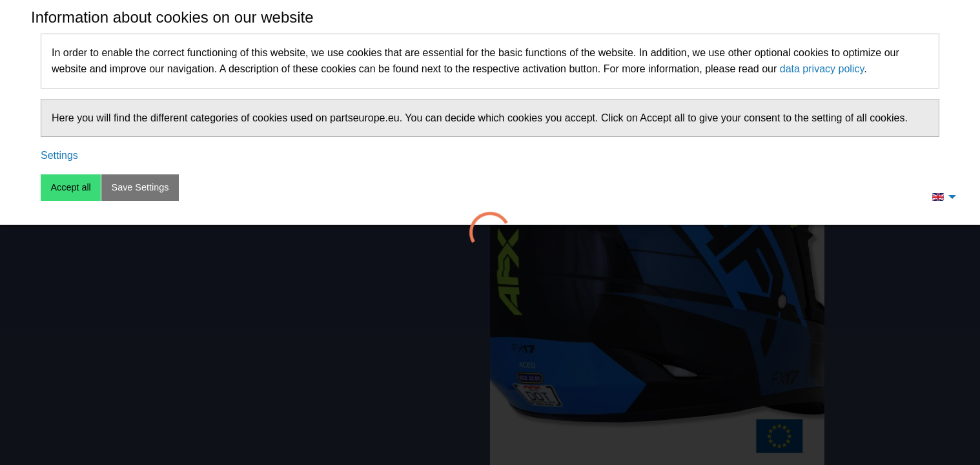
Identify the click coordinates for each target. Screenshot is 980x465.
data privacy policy (822, 69)
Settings (59, 155)
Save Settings (140, 187)
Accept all (70, 187)
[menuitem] (941, 196)
